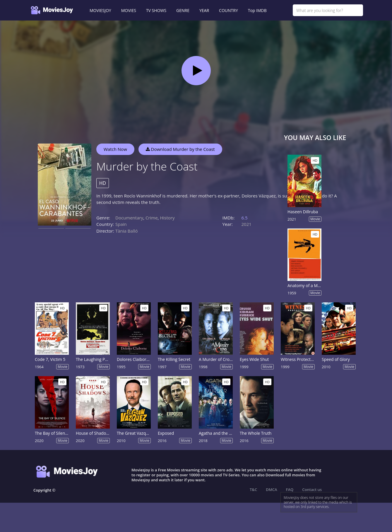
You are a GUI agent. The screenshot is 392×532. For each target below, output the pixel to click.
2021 (247, 224)
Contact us (312, 490)
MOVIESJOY (100, 10)
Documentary (129, 218)
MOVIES (129, 10)
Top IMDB (257, 10)
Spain (121, 224)
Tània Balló (126, 231)
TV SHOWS (156, 10)
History (167, 218)
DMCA (271, 490)
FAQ (290, 490)
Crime (152, 218)
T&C (253, 490)
